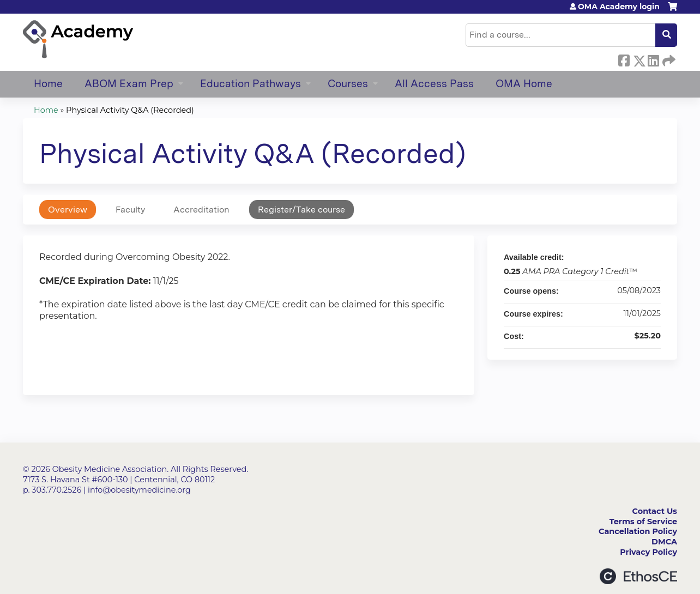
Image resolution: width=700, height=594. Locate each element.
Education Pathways (251, 84)
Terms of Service (643, 522)
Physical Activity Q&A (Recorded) (130, 110)
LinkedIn (653, 59)
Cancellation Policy (638, 531)
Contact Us (655, 511)
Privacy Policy (648, 552)
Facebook (624, 59)
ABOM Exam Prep (129, 84)
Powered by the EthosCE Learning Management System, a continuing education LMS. (638, 576)
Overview (68, 210)
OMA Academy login (619, 7)
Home (48, 84)
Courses (348, 84)
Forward (668, 59)
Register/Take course (301, 210)
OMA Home (524, 84)
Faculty (130, 210)
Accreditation (201, 210)
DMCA (664, 542)
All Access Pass (434, 84)
